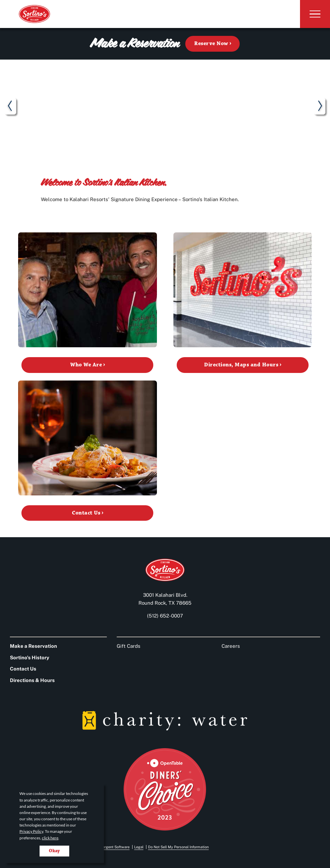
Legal (139, 847)
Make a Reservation (33, 646)
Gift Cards (129, 646)
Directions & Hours (32, 680)
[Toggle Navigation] (313, 14)
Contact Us (23, 669)
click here (50, 838)
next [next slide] (319, 108)
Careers (231, 646)
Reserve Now (211, 44)
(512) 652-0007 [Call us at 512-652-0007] (165, 616)
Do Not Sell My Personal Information (178, 847)
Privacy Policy (31, 831)
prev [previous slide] (11, 108)
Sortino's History (30, 658)
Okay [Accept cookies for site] (54, 851)
